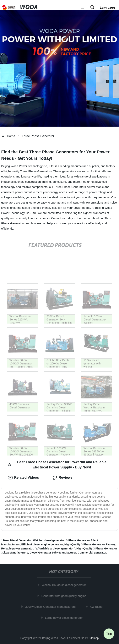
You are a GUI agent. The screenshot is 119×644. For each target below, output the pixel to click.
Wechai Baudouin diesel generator (65, 585)
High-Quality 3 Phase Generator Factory (90, 544)
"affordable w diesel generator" (55, 548)
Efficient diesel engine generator (42, 544)
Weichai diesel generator (49, 540)
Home (11, 136)
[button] (83, 8)
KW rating (97, 607)
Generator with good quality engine (65, 596)
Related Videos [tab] (23, 478)
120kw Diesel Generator (16, 540)
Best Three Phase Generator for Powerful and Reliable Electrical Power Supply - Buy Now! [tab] (57, 465)
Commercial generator (92, 553)
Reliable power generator (17, 548)
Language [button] (107, 8)
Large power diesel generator (65, 618)
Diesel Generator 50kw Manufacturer (53, 553)
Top (109, 634)
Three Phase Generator (38, 136)
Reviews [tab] (62, 478)
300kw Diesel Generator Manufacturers (51, 607)
